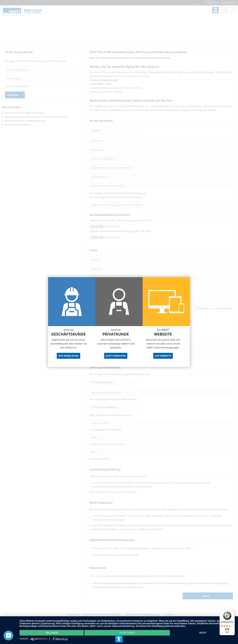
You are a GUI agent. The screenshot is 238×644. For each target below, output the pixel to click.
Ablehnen (52, 633)
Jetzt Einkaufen (116, 356)
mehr (203, 633)
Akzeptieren (127, 633)
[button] (119, 639)
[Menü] (233, 612)
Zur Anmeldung (68, 356)
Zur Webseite (163, 356)
